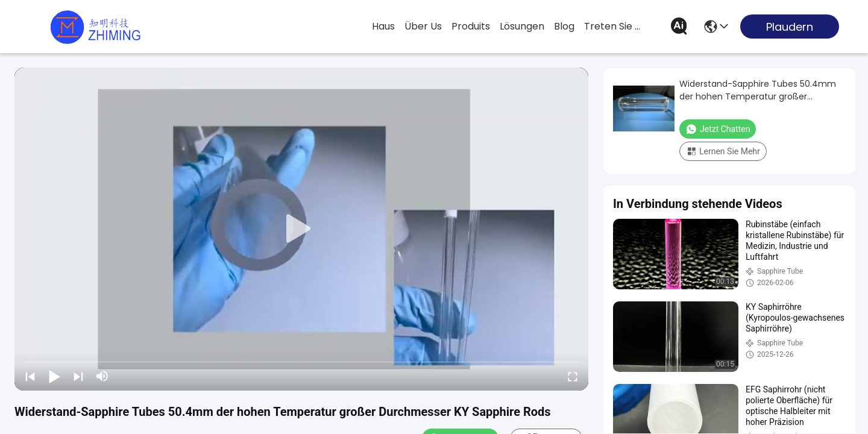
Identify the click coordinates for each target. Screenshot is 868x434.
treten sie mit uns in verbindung (613, 26)
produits (471, 26)
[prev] (30, 376)
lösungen (522, 26)
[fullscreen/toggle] (573, 376)
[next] (78, 376)
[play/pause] (54, 376)
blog (564, 26)
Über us (423, 26)
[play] (301, 229)
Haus (383, 26)
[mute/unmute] (102, 376)
